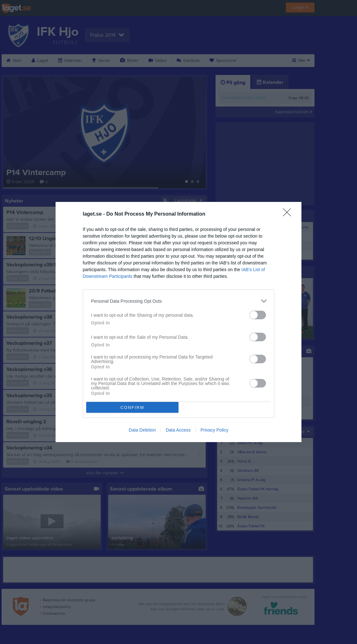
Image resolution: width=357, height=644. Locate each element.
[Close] (289, 214)
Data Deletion (142, 430)
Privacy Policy (214, 430)
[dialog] (178, 322)
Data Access (178, 430)
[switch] (258, 315)
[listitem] (178, 301)
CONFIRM (132, 407)
